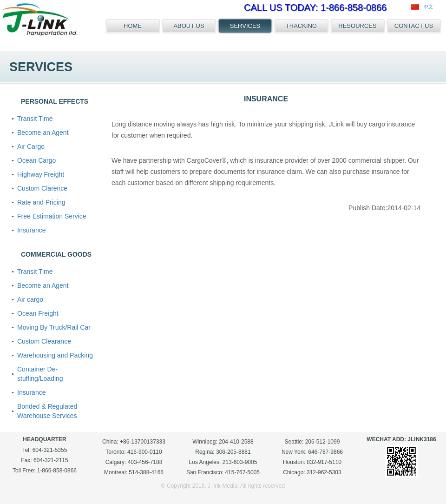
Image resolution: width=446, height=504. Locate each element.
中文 (422, 7)
